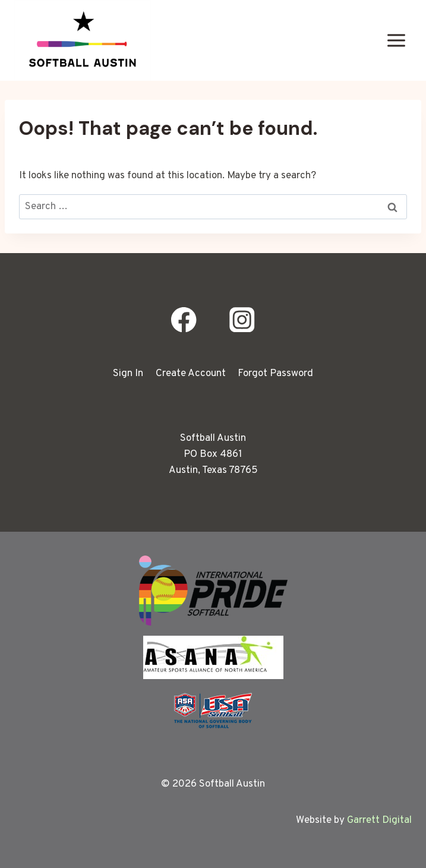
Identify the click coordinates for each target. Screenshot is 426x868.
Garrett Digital (379, 820)
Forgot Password (275, 374)
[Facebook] (184, 320)
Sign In (128, 374)
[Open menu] (396, 40)
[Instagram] (242, 320)
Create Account (191, 374)
